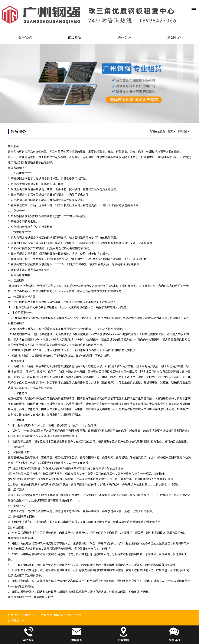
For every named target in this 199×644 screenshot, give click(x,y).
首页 (170, 131)
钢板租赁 (75, 37)
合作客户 (124, 37)
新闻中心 (174, 37)
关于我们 (25, 37)
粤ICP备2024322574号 (67, 615)
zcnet (25, 621)
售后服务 (182, 131)
